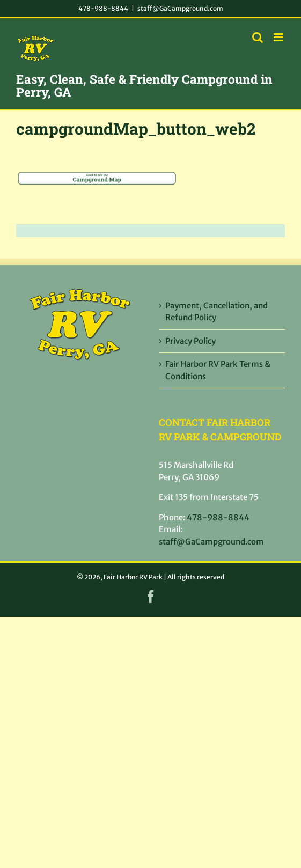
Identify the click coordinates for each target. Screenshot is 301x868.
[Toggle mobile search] (258, 37)
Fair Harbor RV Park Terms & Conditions (218, 370)
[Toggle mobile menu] (279, 37)
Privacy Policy (190, 341)
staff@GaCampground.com (180, 8)
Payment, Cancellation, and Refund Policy (216, 312)
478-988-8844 (103, 8)
